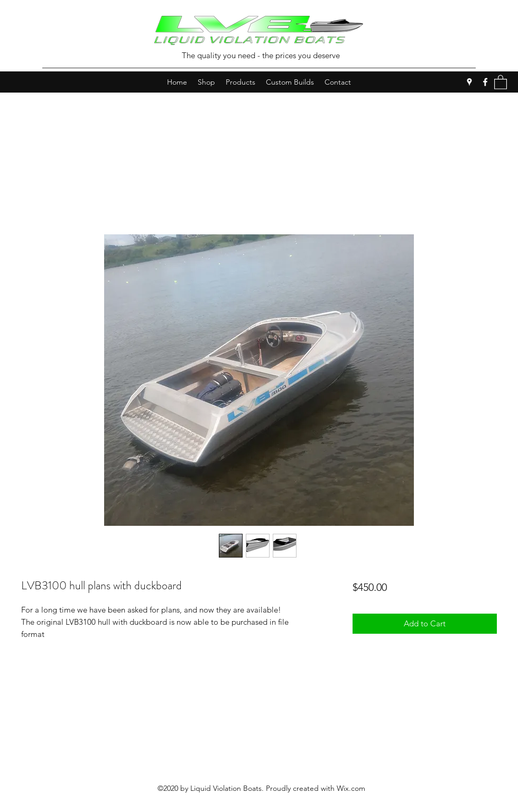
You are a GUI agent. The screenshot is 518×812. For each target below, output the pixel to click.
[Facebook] (485, 82)
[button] (501, 82)
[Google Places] (469, 82)
